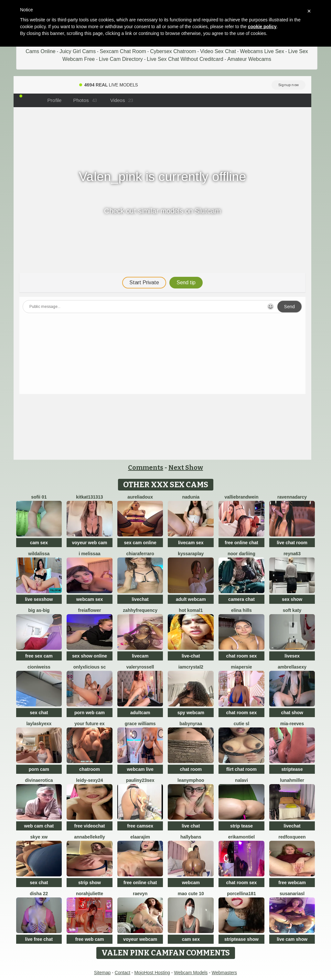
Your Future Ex (89, 724)
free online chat (241, 543)
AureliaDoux (140, 497)
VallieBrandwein (241, 497)
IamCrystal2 (191, 667)
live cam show (292, 939)
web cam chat (39, 826)
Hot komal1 (191, 610)
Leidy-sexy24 (89, 780)
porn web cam (90, 713)
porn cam (39, 769)
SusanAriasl (292, 894)
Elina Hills (241, 610)
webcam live (140, 769)
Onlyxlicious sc (90, 667)
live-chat (191, 656)
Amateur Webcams (249, 59)
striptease (292, 769)
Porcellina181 (241, 894)
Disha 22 (39, 894)
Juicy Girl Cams (78, 51)
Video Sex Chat (218, 51)
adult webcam (191, 599)
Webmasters (224, 973)
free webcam (292, 883)
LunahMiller (292, 780)
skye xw (39, 837)
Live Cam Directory (121, 59)
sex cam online (140, 543)
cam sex (39, 543)
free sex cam (39, 656)
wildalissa (39, 554)
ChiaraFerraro (140, 554)
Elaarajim (140, 837)
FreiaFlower (90, 610)
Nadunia (191, 497)
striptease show (241, 939)
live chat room (292, 543)
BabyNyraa (191, 724)
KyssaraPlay (191, 554)
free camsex (140, 826)
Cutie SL (241, 724)
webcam (191, 883)
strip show (90, 883)
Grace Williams (140, 724)
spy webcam (191, 713)
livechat (140, 599)
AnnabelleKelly (90, 837)
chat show (292, 713)
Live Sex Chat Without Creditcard (185, 59)
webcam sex (90, 599)
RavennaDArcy (292, 497)
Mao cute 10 (191, 894)
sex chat (39, 713)
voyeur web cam (90, 543)
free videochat (90, 826)
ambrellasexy (292, 667)
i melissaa (90, 554)
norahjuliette (90, 894)
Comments (146, 467)
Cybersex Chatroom (173, 51)
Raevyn (140, 894)
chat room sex (241, 656)
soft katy (292, 610)
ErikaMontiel (241, 837)
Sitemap (102, 973)
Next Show (186, 467)
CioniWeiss (39, 667)
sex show (292, 599)
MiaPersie (241, 667)
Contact (123, 973)
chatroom (90, 769)
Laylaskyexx (39, 724)
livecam (140, 656)
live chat (191, 826)
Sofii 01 (39, 497)
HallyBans (191, 837)
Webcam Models (191, 973)
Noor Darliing (241, 554)
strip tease (241, 826)
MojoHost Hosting (152, 973)
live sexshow (39, 599)
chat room (191, 769)
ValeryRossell (140, 667)
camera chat (241, 599)
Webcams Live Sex (262, 51)
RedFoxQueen (292, 837)
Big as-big (39, 610)
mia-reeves (292, 724)
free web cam (90, 939)
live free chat (39, 939)
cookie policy (262, 27)
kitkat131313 (89, 497)
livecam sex (191, 543)
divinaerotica (39, 780)
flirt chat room (241, 769)
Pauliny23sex (140, 780)
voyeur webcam (140, 939)
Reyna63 (292, 554)
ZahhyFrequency (140, 610)
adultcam (140, 713)
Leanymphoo (191, 780)
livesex (292, 656)
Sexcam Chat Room (123, 51)
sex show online (90, 656)
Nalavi (241, 780)
